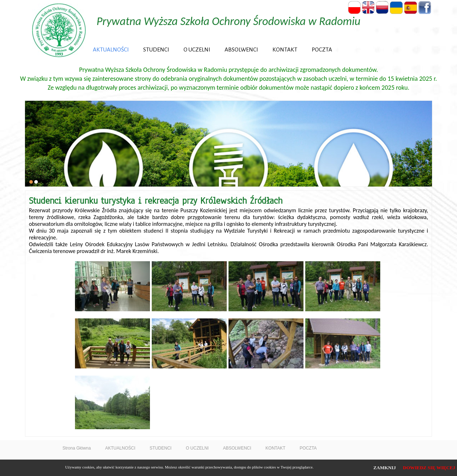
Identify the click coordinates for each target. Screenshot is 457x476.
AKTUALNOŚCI (111, 49)
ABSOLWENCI (241, 49)
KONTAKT (285, 49)
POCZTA (322, 49)
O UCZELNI (197, 49)
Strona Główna (77, 448)
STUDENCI (156, 49)
